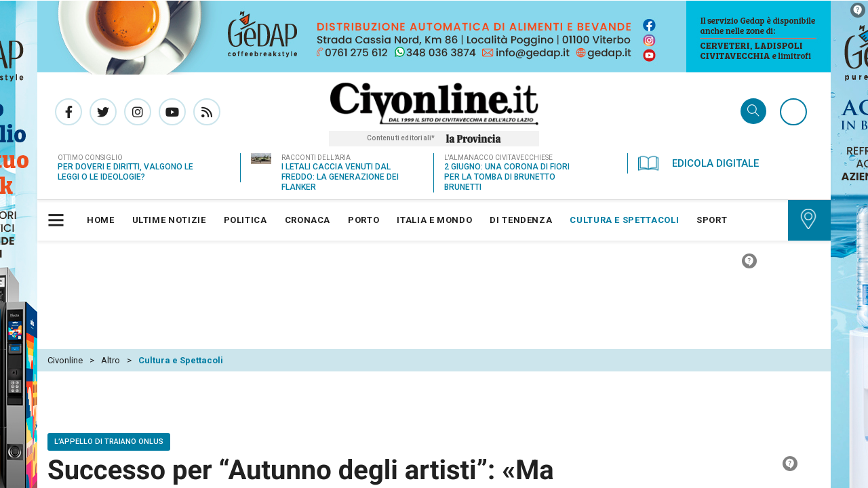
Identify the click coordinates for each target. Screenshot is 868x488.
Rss (207, 111)
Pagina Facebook (68, 111)
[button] (58, 220)
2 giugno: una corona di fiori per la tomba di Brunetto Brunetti (507, 176)
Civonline (65, 299)
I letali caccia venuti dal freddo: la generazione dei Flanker (340, 176)
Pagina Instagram (138, 111)
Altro (111, 299)
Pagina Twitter (103, 111)
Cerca (753, 111)
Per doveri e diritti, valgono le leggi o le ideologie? (125, 171)
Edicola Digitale (698, 163)
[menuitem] (101, 220)
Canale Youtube (172, 111)
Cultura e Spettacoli (181, 299)
